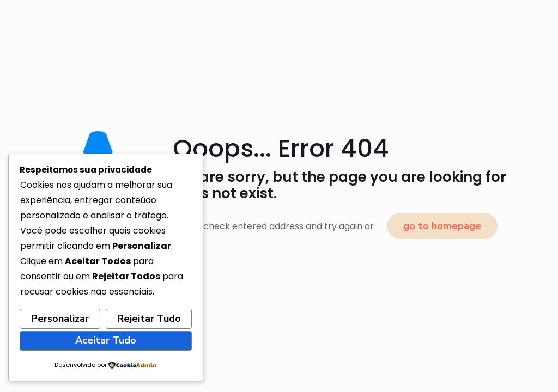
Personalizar (60, 318)
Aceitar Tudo (106, 340)
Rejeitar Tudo (149, 318)
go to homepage (442, 226)
